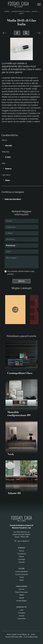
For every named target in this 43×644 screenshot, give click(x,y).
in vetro (8, 157)
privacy (10, 274)
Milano (8, 180)
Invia (21, 281)
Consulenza (22, 554)
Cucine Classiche (22, 574)
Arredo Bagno (22, 601)
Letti (21, 610)
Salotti (22, 598)
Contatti (22, 562)
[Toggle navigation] (39, 5)
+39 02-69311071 (23, 541)
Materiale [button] (6, 152)
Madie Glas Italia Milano (13, 199)
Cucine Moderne (21, 572)
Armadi (21, 616)
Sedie (21, 580)
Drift (22, 14)
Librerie (21, 589)
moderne (8, 169)
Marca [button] (4, 140)
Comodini (22, 613)
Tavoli (22, 577)
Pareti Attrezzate (21, 592)
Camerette (22, 619)
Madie (35, 12)
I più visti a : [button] (6, 175)
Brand (21, 556)
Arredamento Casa (21, 12)
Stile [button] (4, 163)
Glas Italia (9, 145)
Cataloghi (21, 559)
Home (7, 12)
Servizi (22, 551)
